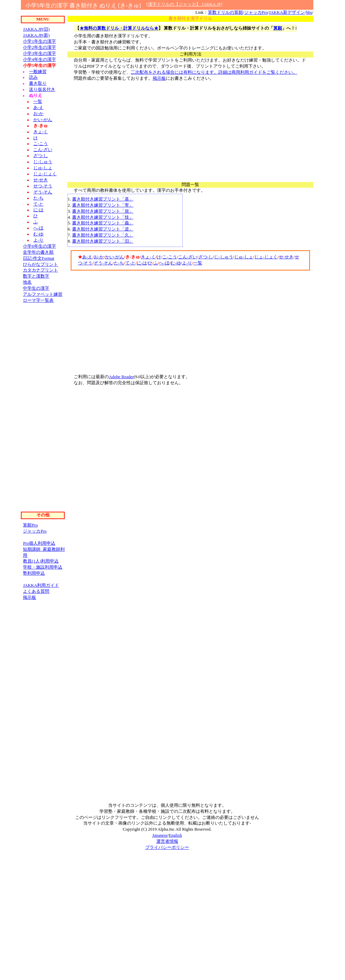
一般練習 (38, 72)
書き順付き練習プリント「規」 (103, 211)
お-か (99, 257)
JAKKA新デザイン (287, 12)
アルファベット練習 (43, 294)
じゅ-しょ (244, 257)
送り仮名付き (42, 89)
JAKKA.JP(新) (36, 35)
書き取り (38, 83)
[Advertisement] (190, 129)
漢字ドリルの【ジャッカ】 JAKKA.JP (184, 4)
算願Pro (30, 525)
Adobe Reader (121, 377)
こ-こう (170, 257)
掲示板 (159, 78)
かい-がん (115, 257)
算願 (278, 28)
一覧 (198, 263)
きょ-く (148, 257)
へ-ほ (164, 263)
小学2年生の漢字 (39, 47)
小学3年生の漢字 (39, 53)
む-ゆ (176, 263)
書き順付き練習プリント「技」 (103, 217)
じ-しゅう (223, 257)
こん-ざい (188, 257)
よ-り (187, 263)
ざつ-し (206, 257)
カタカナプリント (40, 270)
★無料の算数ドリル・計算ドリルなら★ (119, 28)
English (175, 835)
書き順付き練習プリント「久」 (103, 235)
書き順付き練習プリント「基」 (103, 199)
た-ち (119, 263)
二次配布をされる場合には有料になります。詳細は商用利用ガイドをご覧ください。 (214, 72)
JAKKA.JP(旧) (36, 29)
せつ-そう (43, 186)
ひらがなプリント (40, 264)
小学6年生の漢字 (39, 246)
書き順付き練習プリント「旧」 (103, 241)
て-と (130, 263)
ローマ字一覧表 (38, 300)
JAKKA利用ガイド (41, 585)
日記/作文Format (39, 258)
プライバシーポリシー (167, 847)
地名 (27, 282)
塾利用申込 (34, 573)
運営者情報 (167, 841)
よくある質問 (36, 591)
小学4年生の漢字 (39, 60)
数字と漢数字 (36, 276)
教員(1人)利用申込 (41, 561)
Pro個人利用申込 (39, 543)
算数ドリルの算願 (225, 12)
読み (33, 77)
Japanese (160, 835)
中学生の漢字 (36, 288)
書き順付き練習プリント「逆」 (103, 229)
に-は (142, 263)
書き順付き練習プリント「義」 (103, 223)
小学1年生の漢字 (39, 41)
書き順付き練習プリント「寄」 (103, 205)
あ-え (87, 257)
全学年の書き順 (38, 252)
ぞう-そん (103, 263)
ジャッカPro (256, 12)
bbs (309, 12)
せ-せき (286, 257)
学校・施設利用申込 (43, 567)
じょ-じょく (266, 257)
